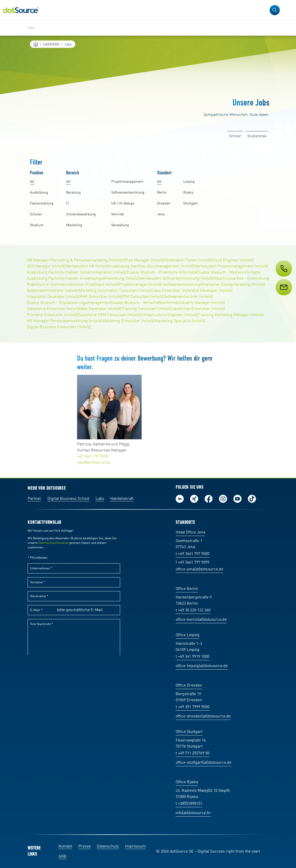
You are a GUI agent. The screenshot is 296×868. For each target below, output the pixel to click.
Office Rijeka (187, 782)
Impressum (135, 846)
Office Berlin (187, 589)
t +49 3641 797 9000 (192, 554)
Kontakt (65, 846)
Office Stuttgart (189, 732)
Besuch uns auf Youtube (237, 499)
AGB (62, 857)
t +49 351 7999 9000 (192, 707)
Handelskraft (122, 499)
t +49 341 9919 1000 (192, 657)
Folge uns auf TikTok (252, 499)
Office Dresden (189, 686)
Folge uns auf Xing (194, 499)
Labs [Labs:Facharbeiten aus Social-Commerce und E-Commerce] (100, 499)
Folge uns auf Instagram (223, 499)
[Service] (283, 297)
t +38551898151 (189, 804)
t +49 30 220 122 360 (193, 610)
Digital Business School (68, 499)
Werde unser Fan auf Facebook (209, 499)
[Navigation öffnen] (289, 10)
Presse (85, 846)
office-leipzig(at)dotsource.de (202, 666)
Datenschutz (108, 846)
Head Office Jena (190, 532)
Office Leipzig (188, 635)
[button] (275, 10)
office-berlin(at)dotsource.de (201, 620)
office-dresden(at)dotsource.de (203, 716)
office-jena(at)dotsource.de (199, 569)
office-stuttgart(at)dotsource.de (203, 763)
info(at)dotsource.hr (193, 813)
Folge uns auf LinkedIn (180, 499)
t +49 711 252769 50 (192, 753)
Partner (34, 499)
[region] (148, 28)
